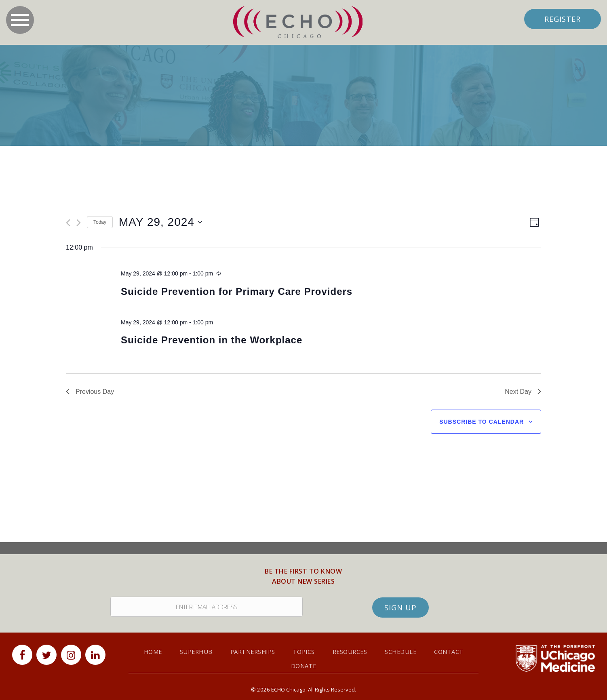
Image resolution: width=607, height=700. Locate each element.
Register (562, 19)
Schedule (405, 649)
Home (148, 649)
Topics (305, 649)
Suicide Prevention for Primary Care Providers (237, 291)
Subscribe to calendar (482, 422)
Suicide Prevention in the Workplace (212, 340)
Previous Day (90, 392)
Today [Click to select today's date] (100, 222)
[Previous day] (68, 223)
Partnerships (252, 649)
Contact (454, 649)
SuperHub (193, 649)
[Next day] (79, 223)
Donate (304, 663)
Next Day (523, 392)
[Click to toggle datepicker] (160, 223)
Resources (353, 649)
